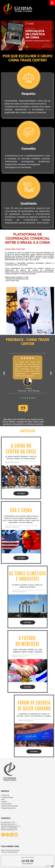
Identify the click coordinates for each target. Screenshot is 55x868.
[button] (21, 398)
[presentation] (4, 373)
